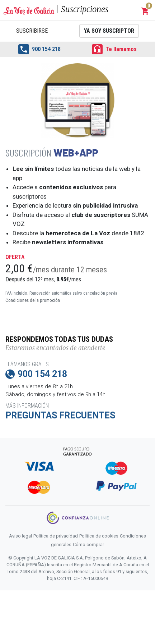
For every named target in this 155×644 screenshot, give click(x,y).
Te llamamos (114, 49)
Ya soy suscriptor (109, 31)
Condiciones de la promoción (33, 300)
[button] (145, 11)
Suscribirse (32, 31)
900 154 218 (39, 49)
